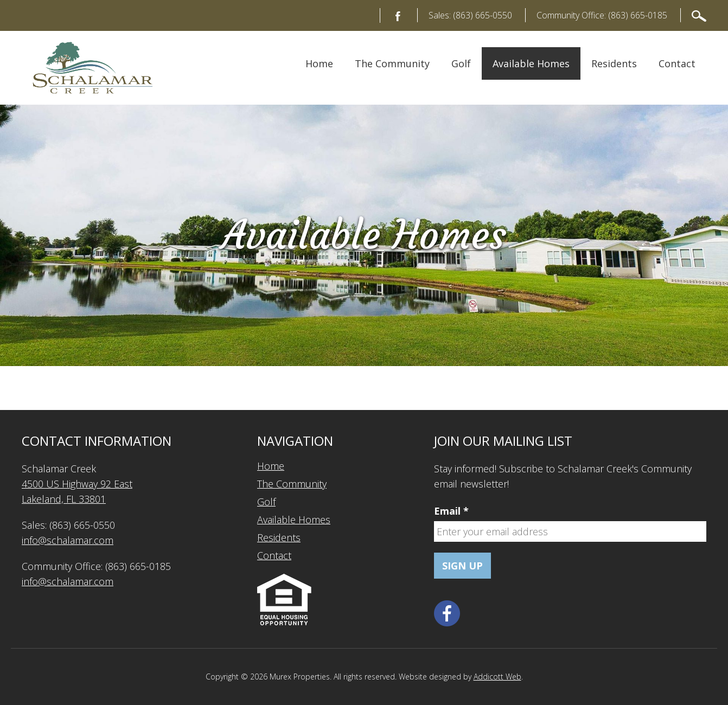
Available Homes (531, 63)
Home (319, 63)
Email (451, 511)
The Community (392, 63)
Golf (461, 63)
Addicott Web (497, 677)
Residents (614, 63)
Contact (677, 63)
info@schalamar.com (68, 540)
